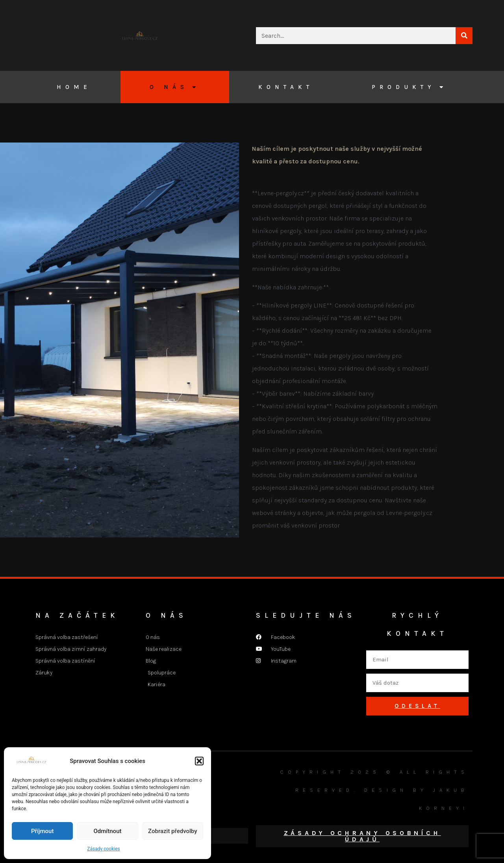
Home (74, 87)
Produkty (409, 87)
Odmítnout (108, 831)
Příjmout (42, 831)
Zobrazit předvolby (173, 831)
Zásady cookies (103, 849)
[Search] (464, 36)
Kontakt (286, 87)
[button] (199, 761)
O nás (175, 87)
